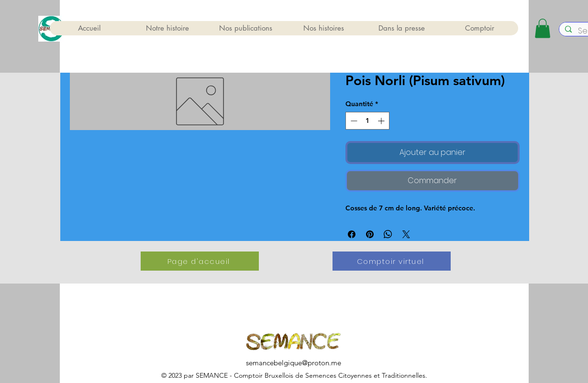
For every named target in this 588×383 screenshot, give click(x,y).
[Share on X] (406, 234)
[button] (543, 28)
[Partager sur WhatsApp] (388, 234)
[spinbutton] (367, 121)
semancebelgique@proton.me (294, 363)
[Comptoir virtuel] (392, 261)
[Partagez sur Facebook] (352, 234)
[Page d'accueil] (200, 261)
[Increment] (382, 121)
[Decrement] (353, 121)
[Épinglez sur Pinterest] (370, 234)
